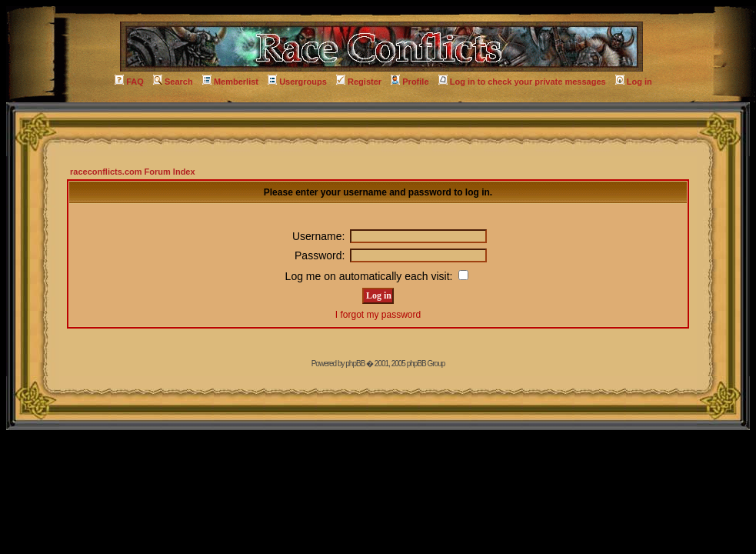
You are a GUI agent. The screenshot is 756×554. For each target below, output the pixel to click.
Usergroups (297, 82)
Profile (410, 82)
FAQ (129, 82)
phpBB (355, 364)
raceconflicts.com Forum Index (133, 172)
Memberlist (230, 82)
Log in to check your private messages (522, 82)
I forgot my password (378, 315)
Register (359, 82)
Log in (634, 82)
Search (173, 82)
